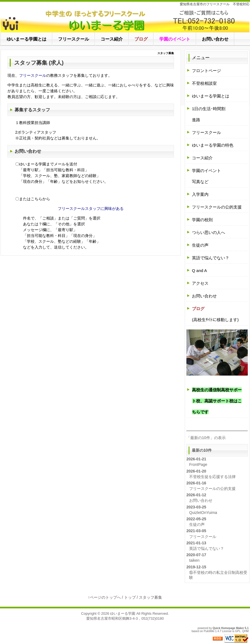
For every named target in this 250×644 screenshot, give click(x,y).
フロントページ (206, 71)
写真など (200, 182)
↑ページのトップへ (104, 597)
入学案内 (200, 194)
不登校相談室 (204, 83)
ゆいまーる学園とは (211, 96)
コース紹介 (202, 158)
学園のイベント (206, 171)
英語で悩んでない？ (211, 258)
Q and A (199, 270)
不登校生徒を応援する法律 (212, 477)
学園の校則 (202, 220)
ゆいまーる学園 (123, 613)
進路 (196, 120)
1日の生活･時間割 (209, 109)
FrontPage (198, 464)
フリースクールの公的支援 (217, 207)
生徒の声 (200, 245)
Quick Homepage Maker (228, 628)
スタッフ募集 (150, 597)
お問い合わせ (28, 151)
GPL (238, 631)
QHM (245, 631)
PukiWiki (209, 631)
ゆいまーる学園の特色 (213, 145)
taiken (194, 560)
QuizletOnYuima (203, 513)
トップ (130, 597)
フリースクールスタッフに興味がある (91, 208)
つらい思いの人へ (209, 232)
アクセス (200, 283)
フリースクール (33, 75)
